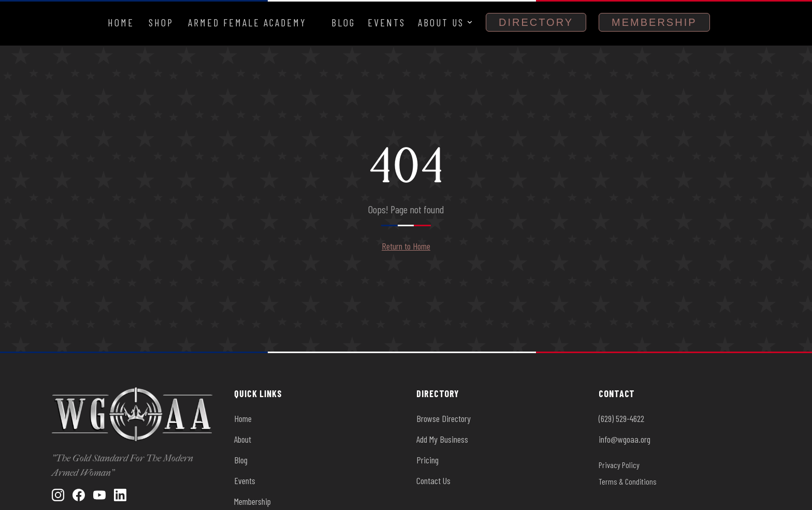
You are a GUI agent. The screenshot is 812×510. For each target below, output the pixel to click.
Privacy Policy (619, 465)
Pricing (427, 460)
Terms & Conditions (628, 481)
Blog (343, 22)
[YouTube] (99, 495)
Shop (161, 22)
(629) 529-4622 (621, 418)
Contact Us (433, 480)
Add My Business (442, 439)
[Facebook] (79, 495)
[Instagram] (58, 495)
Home (121, 22)
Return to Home (406, 246)
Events (387, 22)
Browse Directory (444, 418)
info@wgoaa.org (625, 439)
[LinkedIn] (120, 495)
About (243, 439)
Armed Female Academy (247, 22)
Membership (654, 22)
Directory (536, 22)
